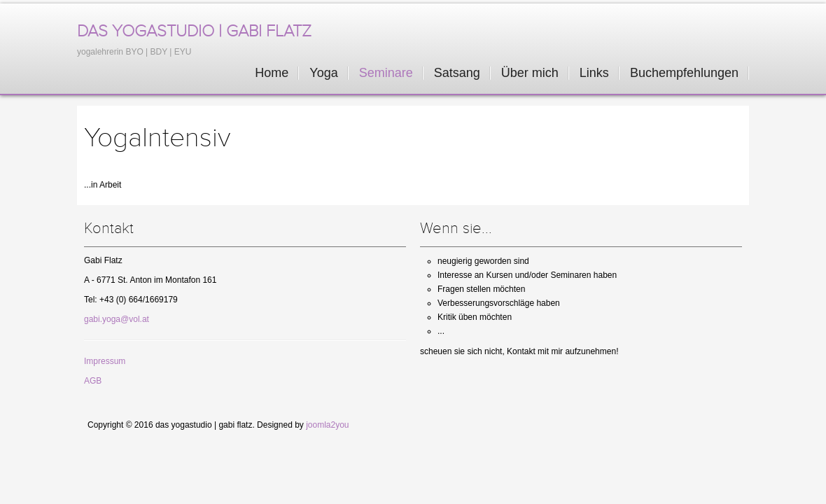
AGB (93, 381)
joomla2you (327, 425)
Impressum (105, 361)
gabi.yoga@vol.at (117, 319)
